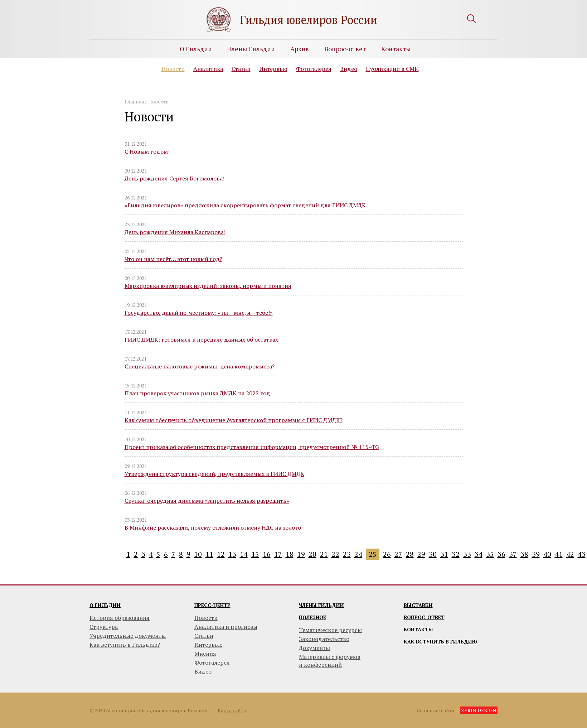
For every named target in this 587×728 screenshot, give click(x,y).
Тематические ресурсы (330, 630)
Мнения (205, 654)
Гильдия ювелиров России (309, 20)
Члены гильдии (321, 605)
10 (198, 554)
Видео (349, 69)
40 (547, 554)
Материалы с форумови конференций (330, 661)
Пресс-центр (212, 605)
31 (444, 554)
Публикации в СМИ (392, 69)
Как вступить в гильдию (440, 642)
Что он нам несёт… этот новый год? (173, 259)
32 (456, 554)
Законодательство (324, 639)
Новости (173, 69)
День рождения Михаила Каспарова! (175, 232)
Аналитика (208, 69)
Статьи (241, 69)
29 (421, 554)
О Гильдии (196, 49)
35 (490, 554)
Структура (104, 627)
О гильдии (105, 605)
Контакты (396, 49)
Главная (134, 102)
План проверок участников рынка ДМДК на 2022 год (197, 393)
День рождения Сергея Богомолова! (174, 178)
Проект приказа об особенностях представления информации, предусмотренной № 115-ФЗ (252, 447)
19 (301, 554)
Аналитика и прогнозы (226, 627)
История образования (120, 618)
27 (398, 554)
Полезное (312, 617)
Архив (300, 49)
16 (267, 554)
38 (524, 554)
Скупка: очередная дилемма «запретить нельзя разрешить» (207, 501)
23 (347, 554)
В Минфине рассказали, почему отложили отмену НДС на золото (213, 527)
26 (387, 554)
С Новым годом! (147, 151)
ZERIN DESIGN (479, 710)
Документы (314, 648)
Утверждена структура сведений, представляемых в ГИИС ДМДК (214, 474)
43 (582, 554)
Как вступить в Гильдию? (125, 645)
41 (559, 554)
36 (501, 554)
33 (467, 554)
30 (433, 554)
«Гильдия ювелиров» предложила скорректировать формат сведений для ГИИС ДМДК (245, 205)
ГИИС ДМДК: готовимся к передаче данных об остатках (201, 339)
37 (513, 554)
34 (479, 554)
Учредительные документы (128, 636)
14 (244, 554)
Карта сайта (232, 710)
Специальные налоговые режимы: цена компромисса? (200, 366)
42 (570, 554)
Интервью (273, 69)
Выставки (418, 605)
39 (536, 554)
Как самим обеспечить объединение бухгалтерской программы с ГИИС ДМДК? (234, 420)
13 (232, 554)
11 (209, 554)
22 (335, 554)
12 (221, 554)
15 (255, 554)
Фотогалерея (314, 69)
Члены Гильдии (251, 49)
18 (290, 554)
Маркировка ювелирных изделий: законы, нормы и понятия (208, 286)
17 (278, 554)
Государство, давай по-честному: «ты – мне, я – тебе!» (199, 313)
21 (324, 554)
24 (358, 554)
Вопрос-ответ (345, 49)
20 (312, 554)
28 (410, 554)
